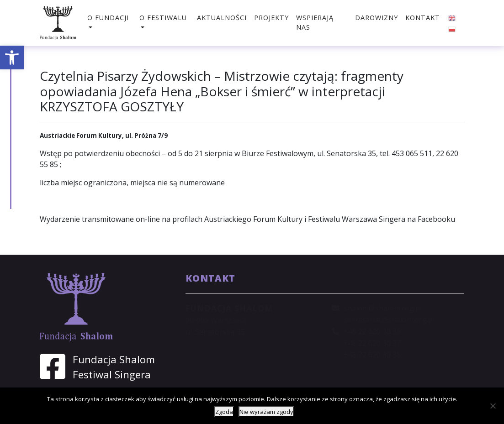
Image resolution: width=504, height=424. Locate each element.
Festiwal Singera (112, 374)
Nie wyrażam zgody (266, 412)
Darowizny (377, 18)
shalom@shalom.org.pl (383, 308)
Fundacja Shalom (114, 359)
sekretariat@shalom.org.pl (389, 319)
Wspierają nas (315, 23)
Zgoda (224, 412)
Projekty (271, 18)
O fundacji (108, 18)
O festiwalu (163, 18)
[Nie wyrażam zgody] (493, 406)
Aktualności (222, 18)
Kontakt (423, 18)
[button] (12, 58)
